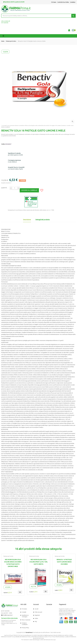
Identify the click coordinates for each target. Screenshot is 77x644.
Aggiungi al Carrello (29, 190)
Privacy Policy (25, 628)
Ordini (36, 618)
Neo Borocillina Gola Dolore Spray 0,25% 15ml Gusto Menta (38, 562)
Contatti (24, 612)
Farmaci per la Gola (8, 556)
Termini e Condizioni (25, 624)
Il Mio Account (38, 612)
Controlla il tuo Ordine (63, 2)
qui (55, 640)
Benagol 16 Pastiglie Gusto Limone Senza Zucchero (64, 562)
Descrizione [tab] (27, 220)
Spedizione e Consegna (25, 616)
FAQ (36, 622)
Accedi (36, 609)
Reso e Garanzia (26, 620)
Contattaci (73, 2)
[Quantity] (15, 188)
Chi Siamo (54, 2)
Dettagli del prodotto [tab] (43, 220)
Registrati (37, 615)
